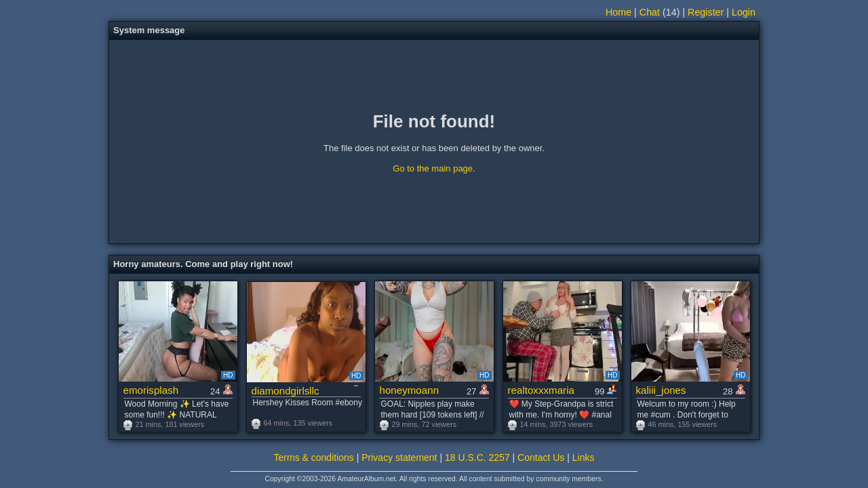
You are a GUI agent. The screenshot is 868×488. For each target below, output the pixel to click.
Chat (650, 12)
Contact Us (541, 457)
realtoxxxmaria (541, 390)
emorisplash (151, 390)
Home (618, 12)
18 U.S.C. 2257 (477, 457)
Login (744, 12)
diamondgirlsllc (285, 391)
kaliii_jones (661, 390)
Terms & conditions (314, 457)
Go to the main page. (434, 168)
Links (584, 457)
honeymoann (410, 390)
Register (706, 12)
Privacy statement (399, 457)
